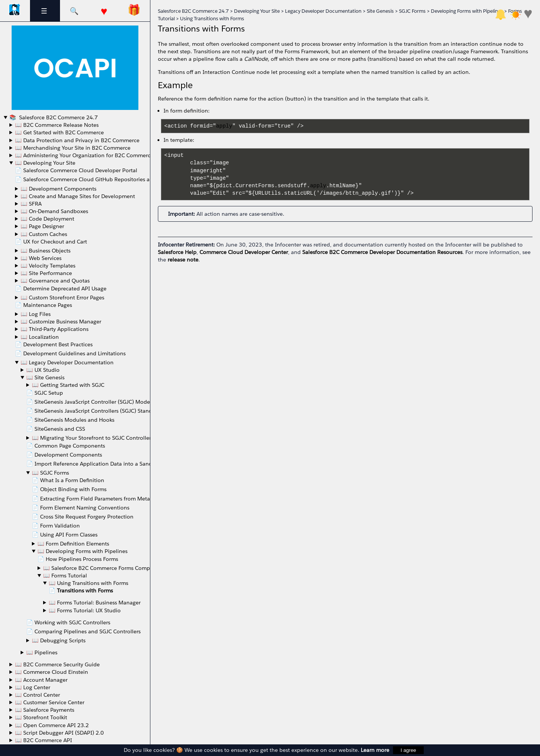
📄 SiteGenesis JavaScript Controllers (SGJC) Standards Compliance (110, 411)
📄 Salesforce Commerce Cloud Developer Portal (76, 170)
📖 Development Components (58, 189)
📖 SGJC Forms (50, 473)
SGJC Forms (412, 11)
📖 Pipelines (42, 652)
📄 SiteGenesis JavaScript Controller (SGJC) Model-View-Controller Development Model (135, 402)
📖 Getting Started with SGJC (68, 385)
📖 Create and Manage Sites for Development (78, 196)
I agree (408, 750)
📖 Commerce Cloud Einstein (52, 672)
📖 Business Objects (46, 251)
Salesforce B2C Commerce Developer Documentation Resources (382, 252)
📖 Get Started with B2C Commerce (59, 132)
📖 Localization (40, 337)
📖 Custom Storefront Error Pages (62, 298)
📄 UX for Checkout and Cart (51, 242)
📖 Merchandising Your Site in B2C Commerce (73, 148)
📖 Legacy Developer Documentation (67, 362)
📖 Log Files (36, 314)
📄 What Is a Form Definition (68, 480)
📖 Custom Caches (44, 234)
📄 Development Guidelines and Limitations (70, 353)
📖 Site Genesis (45, 377)
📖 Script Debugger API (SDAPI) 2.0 (59, 733)
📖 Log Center (33, 687)
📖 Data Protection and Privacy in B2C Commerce (77, 140)
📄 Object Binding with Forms (69, 489)
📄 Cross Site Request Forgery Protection (83, 517)
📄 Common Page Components (66, 446)
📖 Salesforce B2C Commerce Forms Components (105, 568)
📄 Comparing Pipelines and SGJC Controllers (83, 631)
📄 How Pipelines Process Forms (78, 559)
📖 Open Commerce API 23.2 (52, 725)
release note (183, 260)
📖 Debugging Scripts (59, 640)
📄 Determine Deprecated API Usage (61, 289)
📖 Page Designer (42, 226)
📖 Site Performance (46, 273)
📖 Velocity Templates (48, 266)
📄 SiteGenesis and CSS (56, 429)
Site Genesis (380, 11)
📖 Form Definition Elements (73, 544)
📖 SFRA (31, 204)
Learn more (375, 750)
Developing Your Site (257, 11)
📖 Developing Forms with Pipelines (82, 551)
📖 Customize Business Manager (61, 322)
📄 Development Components (64, 455)
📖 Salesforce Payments (45, 710)
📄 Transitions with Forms (81, 591)
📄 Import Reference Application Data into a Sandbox (94, 464)
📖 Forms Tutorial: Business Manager (95, 603)
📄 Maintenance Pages (43, 305)
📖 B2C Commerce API (43, 740)
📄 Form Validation (56, 526)
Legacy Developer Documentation (323, 11)
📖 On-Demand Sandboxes (54, 211)
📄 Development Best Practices (54, 344)
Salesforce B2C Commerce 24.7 (58, 117)
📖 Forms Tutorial (65, 576)
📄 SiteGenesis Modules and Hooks (70, 420)
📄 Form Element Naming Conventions (81, 508)
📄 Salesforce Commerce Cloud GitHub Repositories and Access (94, 179)
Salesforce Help (177, 252)
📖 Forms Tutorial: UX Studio (85, 610)
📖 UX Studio (43, 370)
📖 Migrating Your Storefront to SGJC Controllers (93, 438)
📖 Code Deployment (47, 219)
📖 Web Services (41, 258)
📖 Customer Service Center (50, 702)
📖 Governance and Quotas (55, 281)
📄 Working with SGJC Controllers (68, 622)
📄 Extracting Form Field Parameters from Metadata (97, 499)
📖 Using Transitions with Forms (88, 583)
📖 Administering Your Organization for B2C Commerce (84, 155)
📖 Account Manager (41, 680)
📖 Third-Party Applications (55, 329)
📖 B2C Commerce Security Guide (57, 664)
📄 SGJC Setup (45, 393)
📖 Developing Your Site (45, 163)
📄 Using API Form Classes (65, 535)
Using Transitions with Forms (212, 19)
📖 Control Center (37, 695)
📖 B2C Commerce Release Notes (57, 125)
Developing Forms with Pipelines (467, 11)
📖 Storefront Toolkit (41, 717)
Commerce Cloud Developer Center (244, 252)
